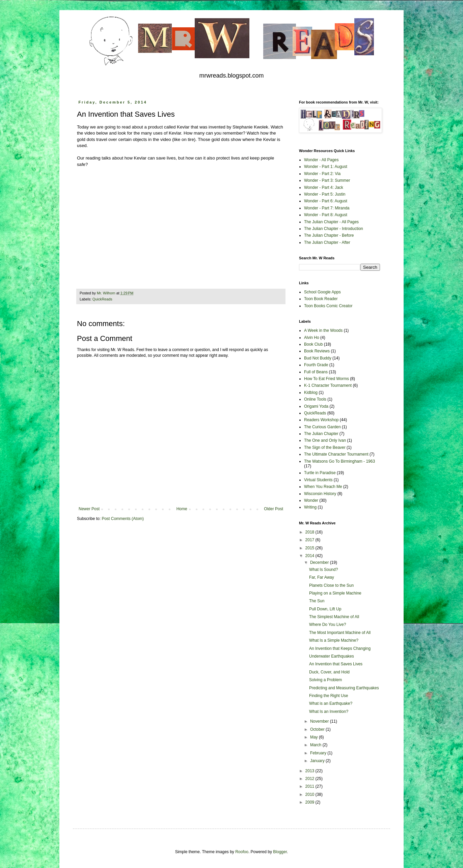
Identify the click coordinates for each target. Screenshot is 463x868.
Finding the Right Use (329, 696)
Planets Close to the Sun (331, 585)
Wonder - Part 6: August (326, 201)
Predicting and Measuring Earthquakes (344, 688)
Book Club (313, 344)
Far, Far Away (322, 577)
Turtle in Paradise (320, 473)
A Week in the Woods (323, 330)
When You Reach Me (323, 487)
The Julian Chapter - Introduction (334, 229)
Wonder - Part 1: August (326, 167)
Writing (310, 507)
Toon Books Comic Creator (328, 306)
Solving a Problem (325, 680)
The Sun (317, 601)
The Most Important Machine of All (340, 633)
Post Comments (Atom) (123, 519)
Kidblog (311, 393)
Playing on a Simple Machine (335, 593)
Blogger (280, 852)
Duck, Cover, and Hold (329, 672)
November (320, 721)
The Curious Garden (322, 427)
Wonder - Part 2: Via (322, 174)
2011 (310, 786)
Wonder (311, 500)
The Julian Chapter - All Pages (331, 222)
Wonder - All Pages (321, 160)
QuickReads (102, 299)
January (318, 761)
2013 (310, 771)
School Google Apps (322, 292)
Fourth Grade (316, 365)
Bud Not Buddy (318, 358)
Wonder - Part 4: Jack (324, 187)
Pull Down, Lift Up (325, 609)
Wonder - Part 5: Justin (325, 194)
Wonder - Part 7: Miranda (327, 208)
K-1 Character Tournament (328, 385)
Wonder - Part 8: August (326, 215)
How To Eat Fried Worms (326, 379)
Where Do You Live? (328, 625)
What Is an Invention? (329, 712)
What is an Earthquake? (331, 703)
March (316, 745)
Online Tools (315, 399)
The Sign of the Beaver (325, 447)
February (319, 753)
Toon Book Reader (321, 299)
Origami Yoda (316, 406)
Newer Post (89, 509)
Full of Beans (316, 372)
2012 (310, 779)
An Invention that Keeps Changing (340, 648)
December (320, 562)
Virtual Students (318, 480)
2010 (310, 794)
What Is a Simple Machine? (334, 640)
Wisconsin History (320, 494)
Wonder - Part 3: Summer (327, 180)
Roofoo (242, 852)
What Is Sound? (323, 570)
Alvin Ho (312, 338)
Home (182, 509)
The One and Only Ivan (325, 440)
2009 (310, 802)
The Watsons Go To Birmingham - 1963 (339, 461)
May (315, 737)
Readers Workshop (321, 420)
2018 (310, 532)
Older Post (274, 509)
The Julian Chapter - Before (329, 235)
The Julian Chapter (321, 434)
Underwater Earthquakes (332, 656)
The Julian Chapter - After (327, 242)
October (318, 729)
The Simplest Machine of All (334, 617)
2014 (310, 556)
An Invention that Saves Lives (336, 664)
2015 (310, 548)
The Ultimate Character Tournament (336, 454)
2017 (310, 540)
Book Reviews (317, 351)
